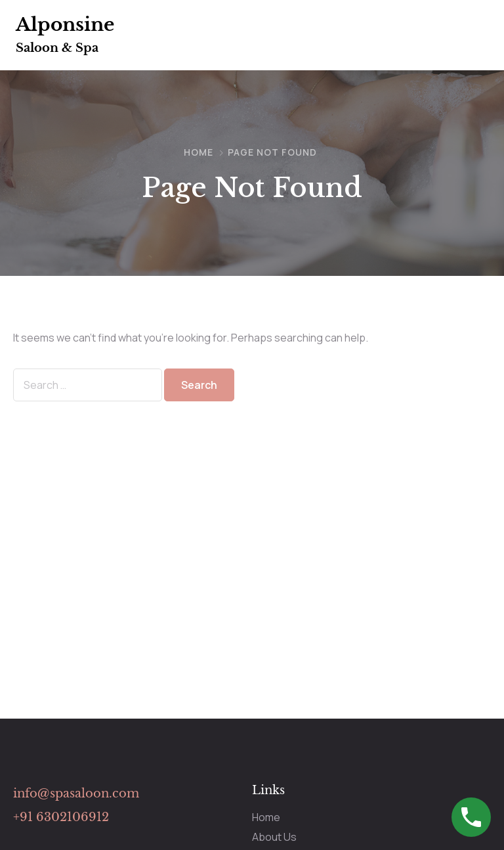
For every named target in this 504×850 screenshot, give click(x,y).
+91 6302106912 (61, 817)
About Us (274, 837)
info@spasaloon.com (76, 794)
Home (199, 152)
